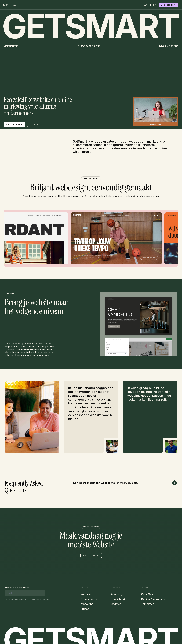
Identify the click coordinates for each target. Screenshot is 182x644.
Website (86, 594)
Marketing (87, 604)
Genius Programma (153, 599)
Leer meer (34, 124)
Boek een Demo (91, 556)
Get (10, 5)
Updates (116, 604)
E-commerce (89, 599)
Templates (148, 604)
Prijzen (85, 609)
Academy (117, 594)
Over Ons (147, 594)
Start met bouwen (14, 124)
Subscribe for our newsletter (19, 587)
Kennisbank (118, 599)
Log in (153, 5)
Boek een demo (169, 5)
